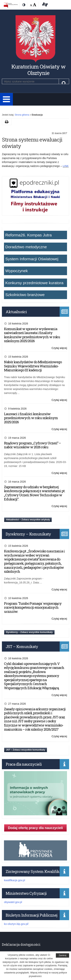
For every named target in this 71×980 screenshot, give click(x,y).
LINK (66, 166)
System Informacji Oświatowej (32, 259)
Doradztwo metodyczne (26, 247)
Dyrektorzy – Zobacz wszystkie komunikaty (29, 632)
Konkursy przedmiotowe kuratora (34, 283)
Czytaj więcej (59, 348)
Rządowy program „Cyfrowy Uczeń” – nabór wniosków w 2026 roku (32, 445)
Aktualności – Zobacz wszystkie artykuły (28, 520)
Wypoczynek (17, 271)
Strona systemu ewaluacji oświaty (32, 143)
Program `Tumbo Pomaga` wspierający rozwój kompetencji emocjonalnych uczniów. (33, 607)
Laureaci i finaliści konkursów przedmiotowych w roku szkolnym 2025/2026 (31, 418)
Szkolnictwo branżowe (25, 295)
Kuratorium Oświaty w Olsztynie (38, 70)
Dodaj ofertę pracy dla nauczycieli (35, 828)
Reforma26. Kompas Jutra (28, 235)
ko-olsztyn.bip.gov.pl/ (16, 924)
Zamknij (62, 955)
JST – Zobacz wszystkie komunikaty (26, 750)
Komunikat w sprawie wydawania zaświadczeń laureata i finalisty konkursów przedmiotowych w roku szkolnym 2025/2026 (32, 335)
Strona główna (22, 115)
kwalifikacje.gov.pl (14, 880)
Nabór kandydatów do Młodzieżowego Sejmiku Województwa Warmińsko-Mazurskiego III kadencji (33, 366)
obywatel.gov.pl (13, 902)
